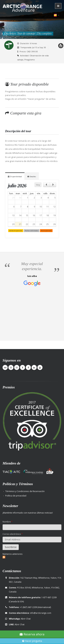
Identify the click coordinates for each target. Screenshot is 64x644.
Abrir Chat (26, 619)
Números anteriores (13, 554)
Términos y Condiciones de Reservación (25, 491)
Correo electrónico (13, 534)
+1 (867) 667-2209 (28, 607)
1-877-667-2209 (49, 597)
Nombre (7, 522)
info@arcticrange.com (41, 613)
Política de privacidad (16, 496)
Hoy (38, 185)
